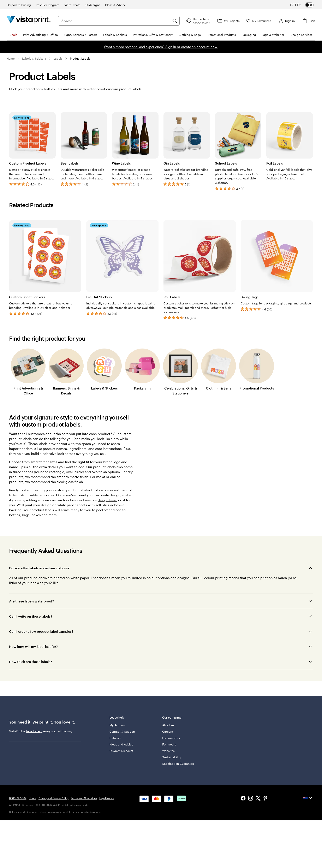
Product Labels (80, 58)
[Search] (173, 21)
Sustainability (172, 757)
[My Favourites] (257, 21)
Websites (169, 751)
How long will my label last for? (33, 646)
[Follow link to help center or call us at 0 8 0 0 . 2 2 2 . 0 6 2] (196, 21)
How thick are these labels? (31, 662)
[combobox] (115, 21)
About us (168, 725)
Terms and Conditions (84, 798)
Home (11, 58)
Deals (13, 35)
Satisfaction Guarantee (178, 764)
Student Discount (121, 751)
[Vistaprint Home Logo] (29, 21)
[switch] (305, 5)
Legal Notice (107, 798)
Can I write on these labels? (31, 616)
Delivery (115, 738)
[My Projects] (226, 21)
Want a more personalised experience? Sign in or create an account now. (161, 47)
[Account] (285, 21)
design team (108, 500)
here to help (34, 731)
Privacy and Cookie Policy (53, 798)
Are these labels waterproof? (32, 601)
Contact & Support (122, 732)
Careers (168, 732)
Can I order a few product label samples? (41, 631)
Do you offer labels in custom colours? (39, 568)
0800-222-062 (18, 798)
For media (169, 744)
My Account (118, 725)
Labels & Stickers (34, 58)
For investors (171, 738)
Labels (58, 58)
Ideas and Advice (121, 744)
